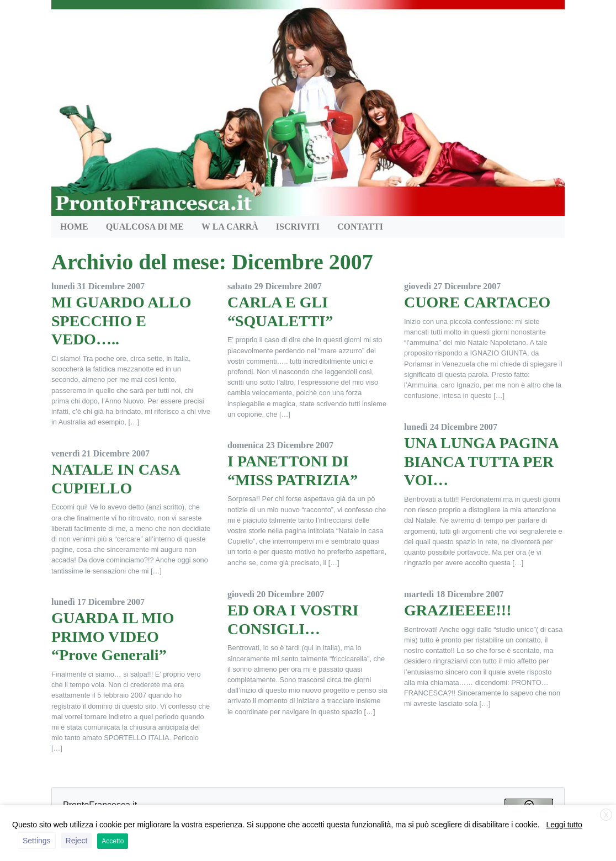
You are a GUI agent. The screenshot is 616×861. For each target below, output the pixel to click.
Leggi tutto (564, 825)
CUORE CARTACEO (477, 302)
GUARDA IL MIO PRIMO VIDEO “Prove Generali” (113, 636)
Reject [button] (77, 841)
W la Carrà (230, 227)
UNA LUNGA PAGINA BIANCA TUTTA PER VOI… (481, 461)
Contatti (360, 227)
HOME (74, 227)
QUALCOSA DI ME (145, 227)
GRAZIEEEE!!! (458, 610)
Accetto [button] (113, 841)
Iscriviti (298, 227)
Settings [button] (37, 841)
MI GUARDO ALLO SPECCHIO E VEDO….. (121, 321)
